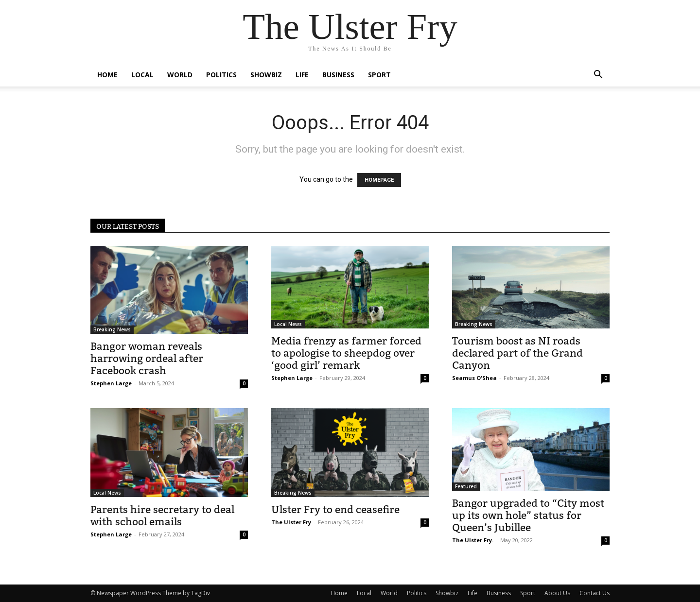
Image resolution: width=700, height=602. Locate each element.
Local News (288, 324)
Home (107, 75)
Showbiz (266, 75)
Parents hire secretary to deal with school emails (162, 516)
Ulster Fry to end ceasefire (335, 509)
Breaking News (112, 329)
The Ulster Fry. (473, 540)
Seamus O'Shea (474, 378)
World (180, 75)
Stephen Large (111, 383)
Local (142, 75)
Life (302, 75)
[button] (598, 76)
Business (338, 75)
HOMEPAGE (379, 180)
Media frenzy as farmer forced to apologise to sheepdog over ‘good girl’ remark (346, 353)
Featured (466, 486)
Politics (221, 75)
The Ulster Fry (291, 522)
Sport (379, 75)
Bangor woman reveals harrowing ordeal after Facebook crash (147, 358)
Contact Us (595, 593)
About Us (557, 593)
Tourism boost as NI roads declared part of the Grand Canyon (517, 353)
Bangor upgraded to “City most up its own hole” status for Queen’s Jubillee (528, 515)
